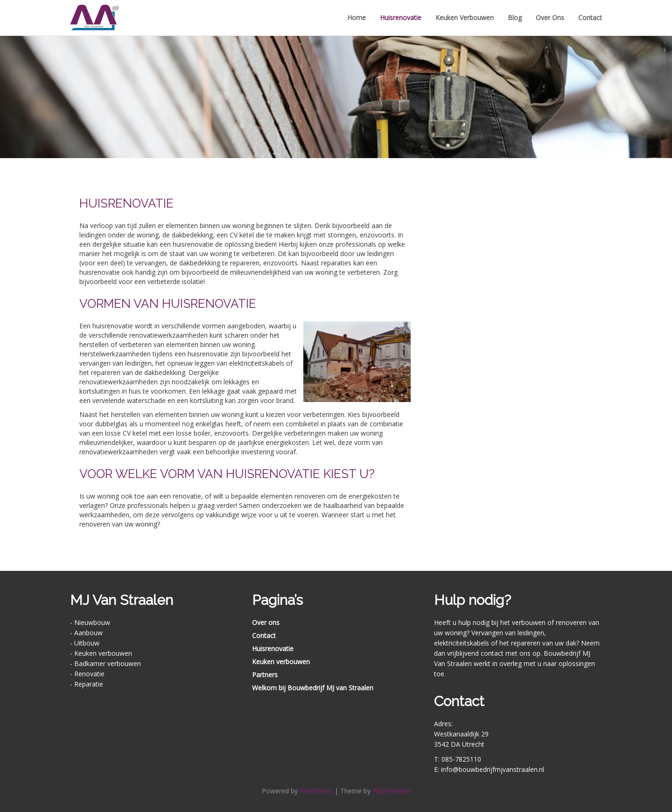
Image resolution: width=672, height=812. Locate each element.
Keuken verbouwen (465, 17)
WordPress (316, 791)
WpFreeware (392, 791)
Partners (265, 675)
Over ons (550, 17)
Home (357, 17)
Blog (515, 17)
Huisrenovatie (401, 17)
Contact (590, 17)
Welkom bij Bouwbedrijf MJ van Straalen (313, 688)
